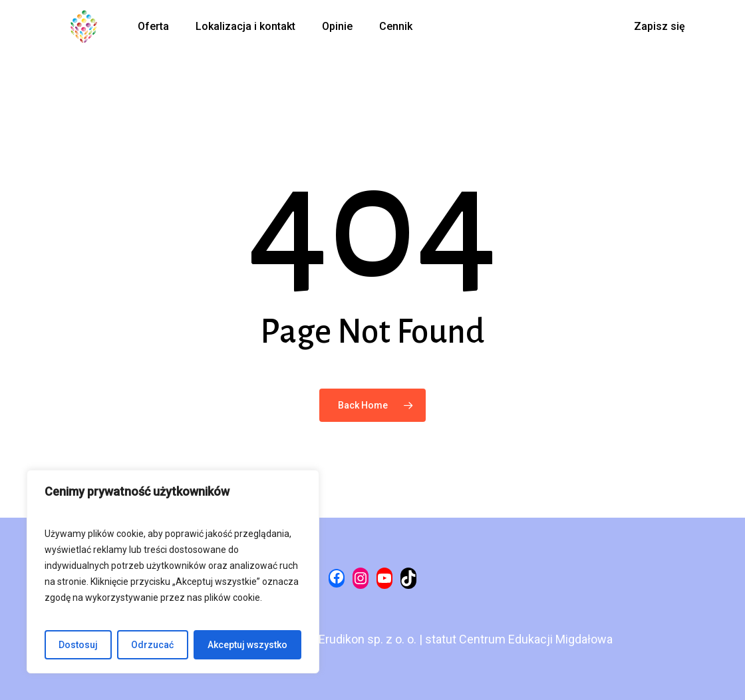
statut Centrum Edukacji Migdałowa (519, 639)
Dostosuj (78, 645)
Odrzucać (152, 645)
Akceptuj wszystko (247, 645)
